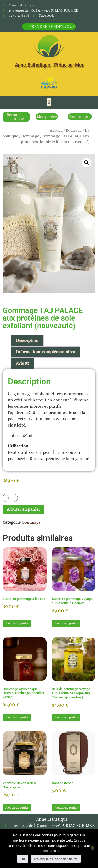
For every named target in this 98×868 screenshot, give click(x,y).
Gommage (30, 136)
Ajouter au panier (24, 509)
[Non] (93, 848)
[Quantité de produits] (10, 498)
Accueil (56, 130)
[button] (49, 102)
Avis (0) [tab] (23, 363)
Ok (23, 859)
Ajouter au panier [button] (17, 623)
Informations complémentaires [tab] (45, 352)
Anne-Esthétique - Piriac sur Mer (49, 65)
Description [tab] (27, 340)
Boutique (74, 130)
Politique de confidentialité (56, 859)
